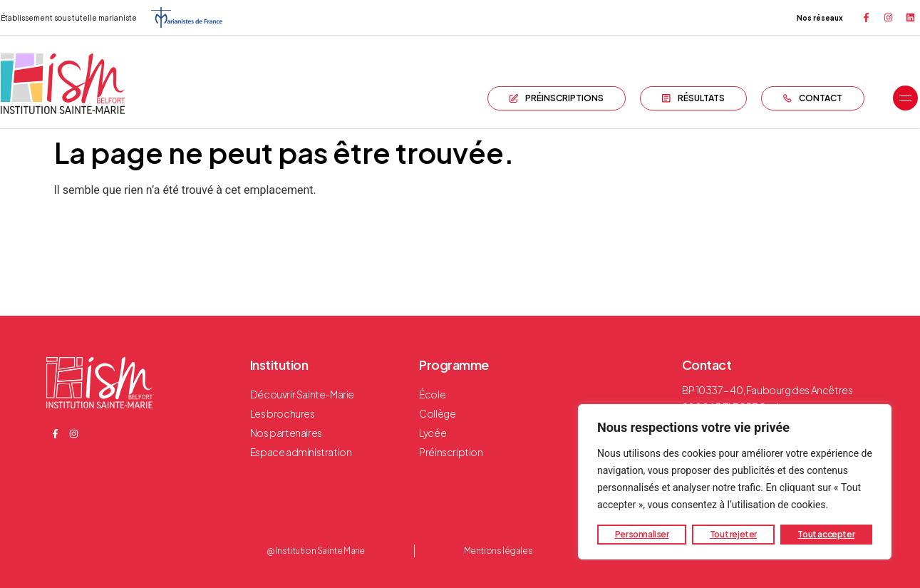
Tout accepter (826, 534)
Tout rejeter (733, 534)
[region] (735, 482)
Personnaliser (642, 534)
